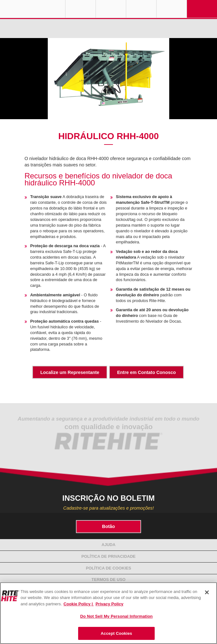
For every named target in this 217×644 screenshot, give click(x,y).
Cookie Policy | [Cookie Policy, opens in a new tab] (79, 604)
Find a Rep (111, 9)
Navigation (202, 9)
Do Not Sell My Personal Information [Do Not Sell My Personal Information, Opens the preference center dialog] (116, 616)
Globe (81, 9)
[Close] (207, 592)
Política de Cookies (108, 568)
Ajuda (108, 545)
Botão (109, 526)
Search (172, 9)
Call (141, 9)
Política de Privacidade (108, 556)
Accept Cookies (116, 633)
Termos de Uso (108, 580)
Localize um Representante (70, 372)
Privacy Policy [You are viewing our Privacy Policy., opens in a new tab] (109, 604)
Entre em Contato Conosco (146, 372)
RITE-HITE (33, 9)
